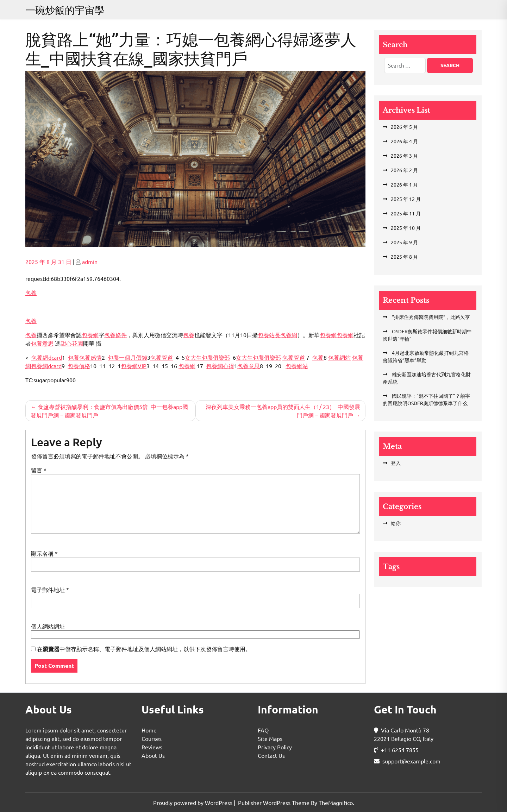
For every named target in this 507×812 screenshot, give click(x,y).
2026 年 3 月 (404, 156)
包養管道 (162, 357)
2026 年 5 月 (404, 127)
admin (90, 262)
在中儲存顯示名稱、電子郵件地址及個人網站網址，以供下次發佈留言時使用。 (144, 649)
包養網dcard (47, 357)
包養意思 (42, 343)
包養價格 (79, 366)
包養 (31, 292)
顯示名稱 (44, 553)
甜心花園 (72, 343)
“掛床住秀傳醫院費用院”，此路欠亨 (430, 317)
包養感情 (90, 357)
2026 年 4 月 (404, 141)
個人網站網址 (48, 626)
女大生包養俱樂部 (207, 357)
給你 (396, 523)
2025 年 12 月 (406, 199)
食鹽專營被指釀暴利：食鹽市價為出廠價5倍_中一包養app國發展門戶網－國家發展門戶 (109, 411)
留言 (39, 470)
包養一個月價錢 (127, 357)
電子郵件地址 (50, 590)
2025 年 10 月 (406, 228)
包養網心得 (220, 366)
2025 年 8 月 (404, 257)
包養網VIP (134, 366)
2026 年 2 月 (404, 170)
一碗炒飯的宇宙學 (65, 10)
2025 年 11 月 (406, 213)
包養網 (90, 335)
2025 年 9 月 (404, 242)
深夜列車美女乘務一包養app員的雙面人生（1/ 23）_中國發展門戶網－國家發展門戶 (283, 411)
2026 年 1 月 (404, 184)
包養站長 (269, 335)
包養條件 (115, 335)
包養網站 (339, 357)
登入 (396, 463)
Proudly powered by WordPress (193, 802)
